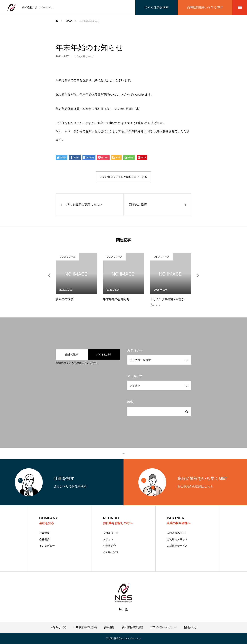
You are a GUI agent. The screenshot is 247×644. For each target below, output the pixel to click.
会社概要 (44, 539)
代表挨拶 (44, 533)
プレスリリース (67, 257)
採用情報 (109, 627)
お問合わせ (190, 627)
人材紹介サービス (177, 546)
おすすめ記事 (104, 355)
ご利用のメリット (177, 539)
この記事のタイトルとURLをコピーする (123, 177)
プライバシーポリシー (163, 627)
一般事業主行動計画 (85, 627)
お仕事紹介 (109, 546)
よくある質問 (111, 552)
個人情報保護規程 (132, 627)
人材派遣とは (111, 533)
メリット (108, 539)
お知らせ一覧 (58, 627)
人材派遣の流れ (176, 533)
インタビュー (47, 546)
